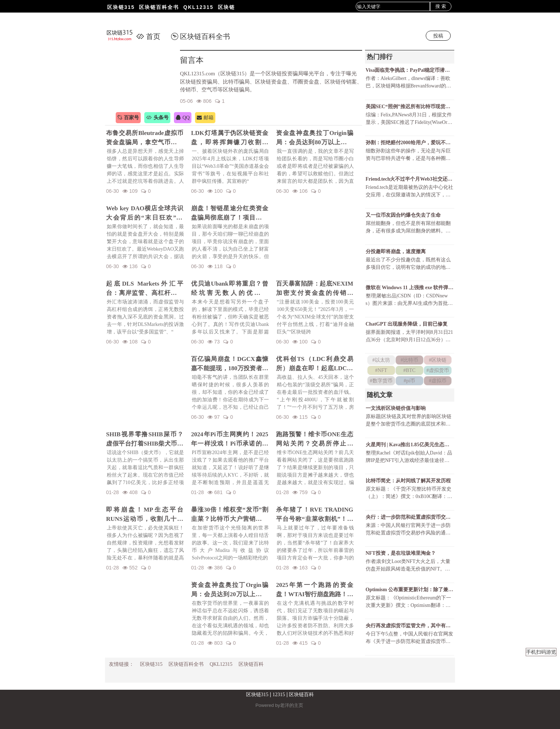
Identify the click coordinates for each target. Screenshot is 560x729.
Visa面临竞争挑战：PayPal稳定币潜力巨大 (410, 70)
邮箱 (205, 118)
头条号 (157, 118)
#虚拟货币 (438, 370)
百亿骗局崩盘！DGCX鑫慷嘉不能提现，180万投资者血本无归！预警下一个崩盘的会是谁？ (230, 364)
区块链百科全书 (159, 7)
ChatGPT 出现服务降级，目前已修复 (407, 324)
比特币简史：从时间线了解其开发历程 (408, 481)
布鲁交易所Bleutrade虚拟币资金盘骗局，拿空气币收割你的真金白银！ (145, 138)
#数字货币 (381, 381)
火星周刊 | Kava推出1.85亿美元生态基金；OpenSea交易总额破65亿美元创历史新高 (410, 445)
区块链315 (121, 7)
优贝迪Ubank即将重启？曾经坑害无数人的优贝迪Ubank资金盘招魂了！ (230, 289)
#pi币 (409, 381)
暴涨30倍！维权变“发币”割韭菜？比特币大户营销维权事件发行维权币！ (230, 515)
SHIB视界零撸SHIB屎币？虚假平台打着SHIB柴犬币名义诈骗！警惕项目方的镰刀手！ (145, 439)
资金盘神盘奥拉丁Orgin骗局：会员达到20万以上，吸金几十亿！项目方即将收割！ (230, 590)
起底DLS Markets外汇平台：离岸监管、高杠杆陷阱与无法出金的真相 (145, 289)
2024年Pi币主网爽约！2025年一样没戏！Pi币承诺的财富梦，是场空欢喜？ (230, 439)
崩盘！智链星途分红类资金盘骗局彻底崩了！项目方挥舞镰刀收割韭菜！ (230, 213)
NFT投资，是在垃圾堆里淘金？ (401, 553)
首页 (148, 36)
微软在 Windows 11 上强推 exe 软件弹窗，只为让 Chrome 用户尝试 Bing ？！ (410, 288)
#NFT (381, 370)
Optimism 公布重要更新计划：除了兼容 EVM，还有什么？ (410, 590)
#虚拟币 (438, 381)
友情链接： (121, 664)
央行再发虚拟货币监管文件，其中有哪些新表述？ (410, 626)
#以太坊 (381, 360)
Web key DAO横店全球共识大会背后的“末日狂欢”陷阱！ (145, 213)
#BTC (409, 370)
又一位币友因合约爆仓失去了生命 (403, 215)
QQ (183, 118)
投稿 (438, 36)
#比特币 (409, 360)
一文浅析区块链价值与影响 (396, 408)
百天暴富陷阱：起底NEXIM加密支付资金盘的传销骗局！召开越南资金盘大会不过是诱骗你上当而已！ (315, 289)
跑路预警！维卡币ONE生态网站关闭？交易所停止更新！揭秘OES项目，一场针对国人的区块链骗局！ (315, 439)
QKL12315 (198, 7)
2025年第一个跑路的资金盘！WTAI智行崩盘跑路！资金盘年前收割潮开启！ (315, 590)
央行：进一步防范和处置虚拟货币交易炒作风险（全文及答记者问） (410, 517)
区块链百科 (251, 664)
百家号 (128, 118)
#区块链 (438, 360)
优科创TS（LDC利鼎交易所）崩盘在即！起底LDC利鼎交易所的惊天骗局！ (315, 364)
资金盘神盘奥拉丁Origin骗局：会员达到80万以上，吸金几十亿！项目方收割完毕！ (315, 138)
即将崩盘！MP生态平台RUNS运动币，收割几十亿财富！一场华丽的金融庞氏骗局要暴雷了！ (145, 515)
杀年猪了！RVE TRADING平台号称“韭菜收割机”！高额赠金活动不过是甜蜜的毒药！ (315, 515)
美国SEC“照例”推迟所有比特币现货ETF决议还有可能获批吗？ (410, 107)
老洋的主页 (292, 705)
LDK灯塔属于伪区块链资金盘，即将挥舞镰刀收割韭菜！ (230, 138)
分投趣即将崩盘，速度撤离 (396, 252)
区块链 (226, 7)
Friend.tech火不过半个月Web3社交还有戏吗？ (410, 179)
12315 (279, 695)
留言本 (192, 60)
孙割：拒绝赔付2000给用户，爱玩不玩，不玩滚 (410, 143)
